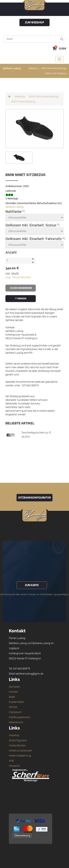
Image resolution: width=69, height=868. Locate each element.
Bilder (12, 697)
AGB (11, 761)
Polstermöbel (16, 702)
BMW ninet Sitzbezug (56, 73)
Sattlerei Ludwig (14, 207)
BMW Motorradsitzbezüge (54, 68)
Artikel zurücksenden (21, 751)
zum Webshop (34, 22)
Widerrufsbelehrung (20, 756)
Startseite (14, 687)
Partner (13, 707)
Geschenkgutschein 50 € (36, 433)
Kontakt (13, 692)
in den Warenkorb (21, 288)
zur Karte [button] (32, 585)
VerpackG (14, 766)
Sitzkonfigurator (18, 740)
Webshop (33, 68)
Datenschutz (16, 722)
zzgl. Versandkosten (18, 277)
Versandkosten (17, 745)
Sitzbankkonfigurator (34, 498)
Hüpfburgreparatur (20, 717)
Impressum (15, 712)
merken (21, 299)
